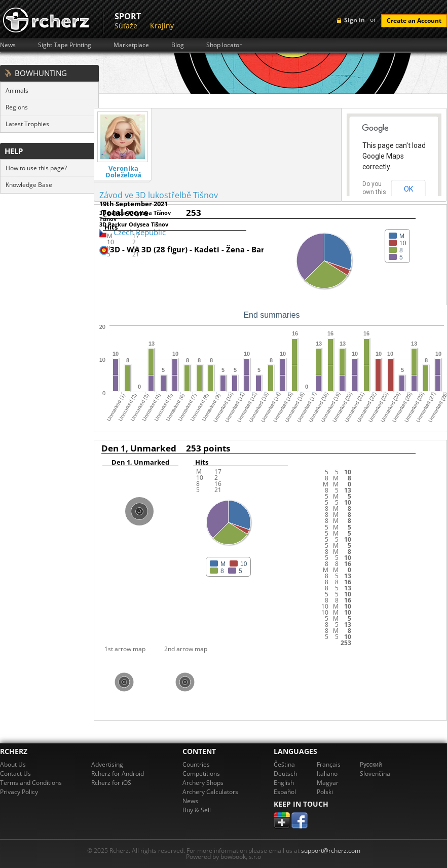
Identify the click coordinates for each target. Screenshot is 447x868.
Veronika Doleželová (123, 172)
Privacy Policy (19, 792)
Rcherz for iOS (111, 783)
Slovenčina (375, 773)
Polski (325, 792)
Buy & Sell (197, 810)
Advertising (107, 764)
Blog (178, 45)
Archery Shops (203, 783)
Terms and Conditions (31, 783)
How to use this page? (36, 168)
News (8, 45)
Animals (17, 90)
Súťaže (126, 26)
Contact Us (15, 773)
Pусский (371, 764)
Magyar (328, 783)
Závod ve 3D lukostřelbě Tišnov (159, 195)
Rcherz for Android (118, 773)
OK (408, 189)
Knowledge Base (29, 185)
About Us (13, 764)
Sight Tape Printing (65, 45)
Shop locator (224, 45)
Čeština (284, 764)
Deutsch (285, 773)
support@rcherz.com (331, 851)
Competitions (201, 773)
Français (329, 764)
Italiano (327, 773)
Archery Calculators (210, 792)
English (284, 783)
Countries (196, 764)
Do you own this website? (375, 192)
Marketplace (131, 45)
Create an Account (414, 21)
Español (285, 792)
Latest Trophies (27, 124)
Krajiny (162, 26)
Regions (17, 107)
